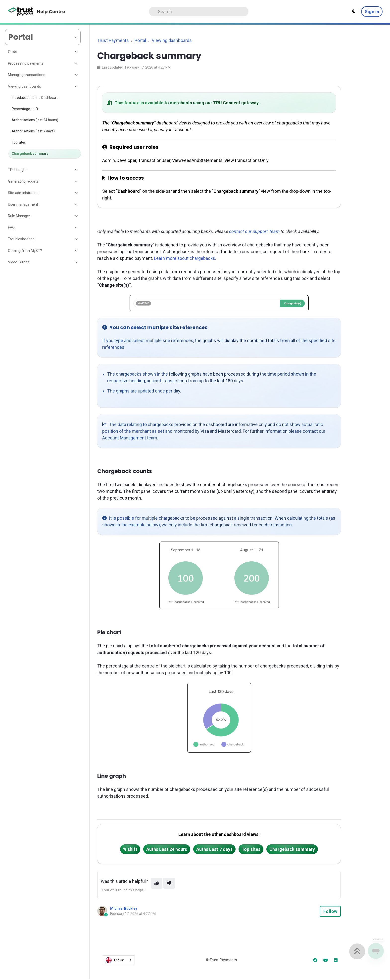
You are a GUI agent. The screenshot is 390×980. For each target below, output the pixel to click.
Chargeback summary (292, 849)
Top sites (251, 849)
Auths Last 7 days (215, 849)
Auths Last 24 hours (167, 849)
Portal (140, 40)
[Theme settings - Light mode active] (354, 11)
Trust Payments (113, 40)
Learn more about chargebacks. (185, 258)
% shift (130, 849)
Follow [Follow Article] (330, 911)
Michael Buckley (124, 908)
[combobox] (119, 960)
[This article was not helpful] (169, 883)
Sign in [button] (372, 12)
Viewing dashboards (172, 40)
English (115, 960)
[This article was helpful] (157, 883)
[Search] (199, 12)
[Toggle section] (77, 52)
